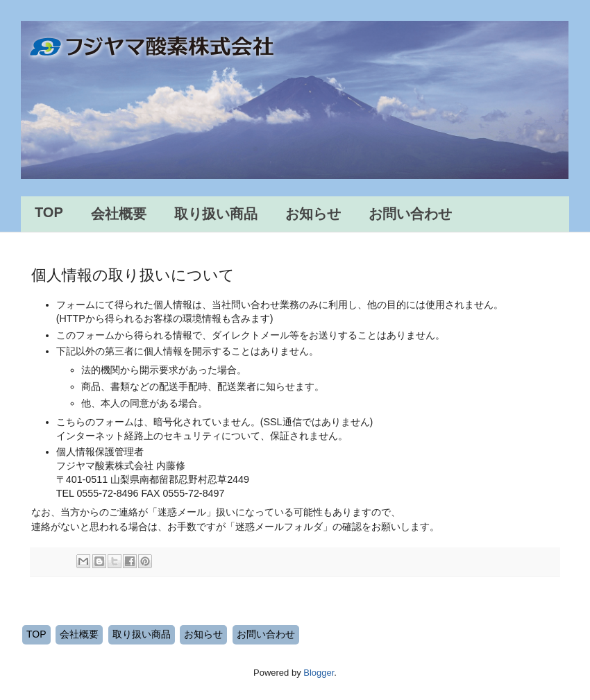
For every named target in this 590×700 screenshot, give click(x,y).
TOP (49, 212)
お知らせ (313, 214)
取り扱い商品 (216, 214)
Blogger (319, 673)
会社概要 (119, 214)
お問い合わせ (410, 214)
